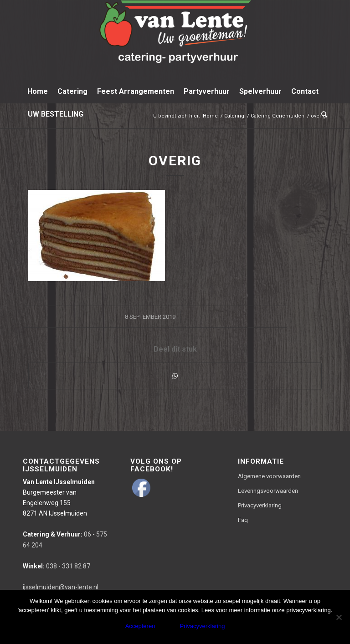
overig (175, 161)
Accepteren (140, 626)
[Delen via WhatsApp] (175, 376)
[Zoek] (322, 114)
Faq (243, 520)
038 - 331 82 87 (57, 566)
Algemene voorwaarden (269, 476)
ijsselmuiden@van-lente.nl (61, 587)
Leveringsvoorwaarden (268, 491)
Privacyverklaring (260, 505)
